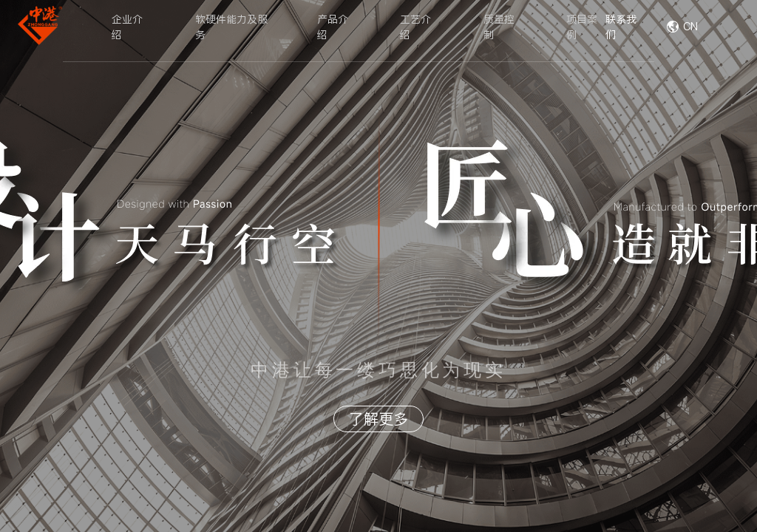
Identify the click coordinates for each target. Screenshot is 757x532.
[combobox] (709, 27)
